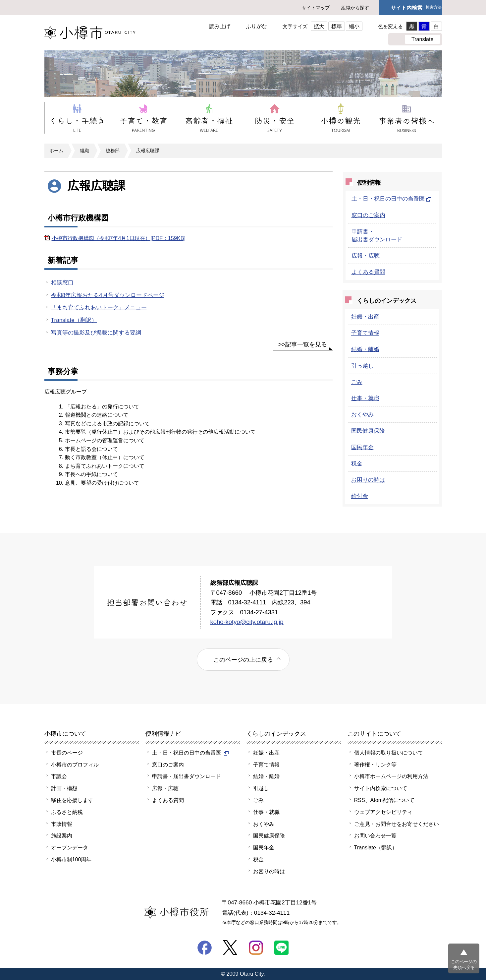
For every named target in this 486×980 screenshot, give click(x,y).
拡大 (319, 26)
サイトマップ (316, 8)
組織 (84, 151)
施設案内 (62, 835)
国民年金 (362, 447)
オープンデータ (70, 847)
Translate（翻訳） (74, 320)
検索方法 (434, 7)
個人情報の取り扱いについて (389, 753)
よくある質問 (368, 272)
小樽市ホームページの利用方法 (391, 776)
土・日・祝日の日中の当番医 (391, 199)
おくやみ (362, 414)
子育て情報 (365, 333)
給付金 (360, 496)
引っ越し (362, 366)
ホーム (56, 151)
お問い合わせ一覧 (375, 835)
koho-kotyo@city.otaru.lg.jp (247, 622)
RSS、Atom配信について (384, 800)
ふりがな (256, 26)
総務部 (113, 151)
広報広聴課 (148, 151)
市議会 (59, 776)
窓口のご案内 (368, 215)
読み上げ (220, 26)
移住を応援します (72, 800)
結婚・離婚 (365, 349)
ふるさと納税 (67, 812)
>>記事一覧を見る (303, 344)
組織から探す (355, 8)
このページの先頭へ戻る (464, 965)
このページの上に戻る (243, 660)
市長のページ (67, 753)
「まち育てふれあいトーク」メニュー (99, 307)
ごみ (357, 382)
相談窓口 (62, 282)
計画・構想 (64, 788)
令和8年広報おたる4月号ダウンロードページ (108, 295)
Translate (423, 39)
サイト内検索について (381, 788)
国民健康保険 (368, 431)
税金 (357, 463)
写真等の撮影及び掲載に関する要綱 (96, 333)
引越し (261, 788)
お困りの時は (368, 480)
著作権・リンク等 (375, 765)
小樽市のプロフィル (75, 765)
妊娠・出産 (365, 317)
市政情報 (62, 824)
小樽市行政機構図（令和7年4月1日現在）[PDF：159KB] (119, 238)
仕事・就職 (365, 398)
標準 (337, 26)
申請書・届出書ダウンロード (187, 776)
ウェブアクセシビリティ (383, 812)
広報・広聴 (366, 256)
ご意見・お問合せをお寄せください (397, 824)
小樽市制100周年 (71, 859)
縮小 (354, 26)
